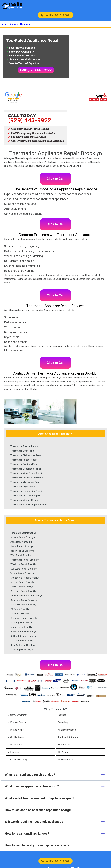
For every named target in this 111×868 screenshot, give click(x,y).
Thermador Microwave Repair (26, 482)
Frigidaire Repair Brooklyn (24, 605)
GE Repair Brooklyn (20, 609)
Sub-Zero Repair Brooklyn (24, 569)
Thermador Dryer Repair (23, 487)
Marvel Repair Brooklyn (22, 640)
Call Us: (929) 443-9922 (58, 15)
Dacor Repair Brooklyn (22, 546)
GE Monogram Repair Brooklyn (26, 596)
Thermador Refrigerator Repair (27, 478)
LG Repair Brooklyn (20, 614)
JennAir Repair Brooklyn (23, 645)
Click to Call (55, 179)
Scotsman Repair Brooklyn (24, 618)
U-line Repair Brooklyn (22, 627)
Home (4, 24)
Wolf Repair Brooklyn (21, 555)
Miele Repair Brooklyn (22, 649)
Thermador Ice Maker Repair (25, 496)
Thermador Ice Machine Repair (26, 491)
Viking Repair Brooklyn (22, 573)
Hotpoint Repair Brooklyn (23, 533)
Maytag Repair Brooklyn (23, 582)
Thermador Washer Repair (24, 500)
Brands (13, 24)
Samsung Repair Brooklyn (24, 591)
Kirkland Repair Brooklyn (23, 636)
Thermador (25, 24)
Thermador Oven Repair (23, 451)
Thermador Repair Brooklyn (25, 560)
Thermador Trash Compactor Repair (29, 505)
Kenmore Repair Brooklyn (24, 600)
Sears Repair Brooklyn (22, 587)
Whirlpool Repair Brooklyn (24, 564)
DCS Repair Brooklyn (21, 623)
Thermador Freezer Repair (24, 446)
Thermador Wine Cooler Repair (27, 473)
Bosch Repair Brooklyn (22, 551)
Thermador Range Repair (23, 460)
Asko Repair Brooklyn (21, 542)
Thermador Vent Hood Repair (26, 469)
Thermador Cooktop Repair (25, 464)
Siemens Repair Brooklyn (23, 631)
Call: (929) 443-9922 (36, 70)
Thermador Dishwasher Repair (26, 455)
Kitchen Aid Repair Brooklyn (25, 578)
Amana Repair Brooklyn (23, 537)
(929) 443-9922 (30, 120)
